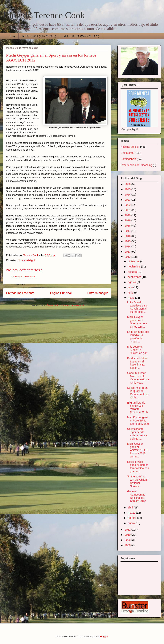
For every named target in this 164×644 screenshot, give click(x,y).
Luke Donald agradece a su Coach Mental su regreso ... (137, 307)
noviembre (134, 267)
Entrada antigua (98, 293)
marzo (132, 513)
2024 (128, 195)
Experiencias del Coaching (136, 165)
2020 (128, 215)
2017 (128, 231)
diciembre (134, 261)
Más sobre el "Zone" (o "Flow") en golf (137, 350)
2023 (128, 200)
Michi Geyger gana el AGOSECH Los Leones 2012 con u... (138, 450)
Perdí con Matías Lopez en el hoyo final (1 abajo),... (137, 363)
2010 (128, 535)
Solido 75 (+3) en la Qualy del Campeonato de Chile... (138, 393)
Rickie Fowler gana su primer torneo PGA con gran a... (138, 467)
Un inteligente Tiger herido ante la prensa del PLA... (137, 434)
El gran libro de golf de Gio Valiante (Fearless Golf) (137, 407)
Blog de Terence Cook (44, 15)
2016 (128, 236)
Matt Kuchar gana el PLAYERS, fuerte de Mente (138, 421)
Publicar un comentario (24, 277)
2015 (128, 241)
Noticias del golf (27, 260)
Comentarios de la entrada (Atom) (65, 305)
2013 (128, 252)
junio (131, 293)
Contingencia (128, 159)
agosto (132, 282)
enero (132, 523)
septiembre (135, 277)
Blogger (104, 636)
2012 (128, 257)
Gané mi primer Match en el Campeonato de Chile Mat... (138, 378)
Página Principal (61, 293)
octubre (133, 272)
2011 (128, 530)
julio (131, 287)
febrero (132, 518)
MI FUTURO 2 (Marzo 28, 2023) (81, 36)
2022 (128, 205)
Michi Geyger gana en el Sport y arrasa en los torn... (137, 322)
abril (131, 508)
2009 (128, 540)
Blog (12, 36)
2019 (128, 220)
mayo (131, 298)
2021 (128, 210)
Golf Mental (127, 153)
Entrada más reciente (20, 293)
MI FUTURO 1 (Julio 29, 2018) (39, 36)
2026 (128, 184)
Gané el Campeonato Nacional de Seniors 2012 (137, 496)
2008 (128, 545)
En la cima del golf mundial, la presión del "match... (138, 337)
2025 (128, 189)
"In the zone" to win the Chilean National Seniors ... (138, 481)
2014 (128, 247)
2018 (128, 226)
